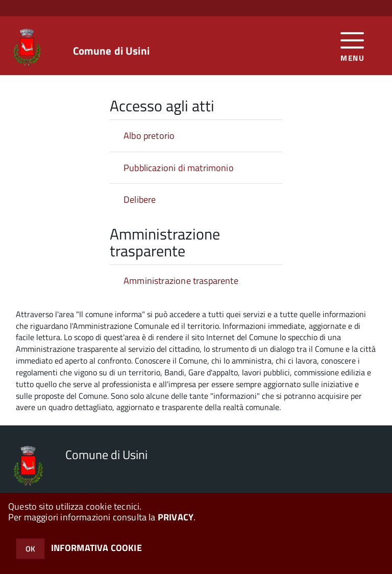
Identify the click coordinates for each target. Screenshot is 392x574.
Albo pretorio (149, 136)
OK (30, 549)
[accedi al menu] (352, 46)
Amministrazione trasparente (181, 281)
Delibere (140, 199)
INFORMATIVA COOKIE (96, 548)
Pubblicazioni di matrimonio (179, 168)
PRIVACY (176, 517)
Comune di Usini (111, 51)
